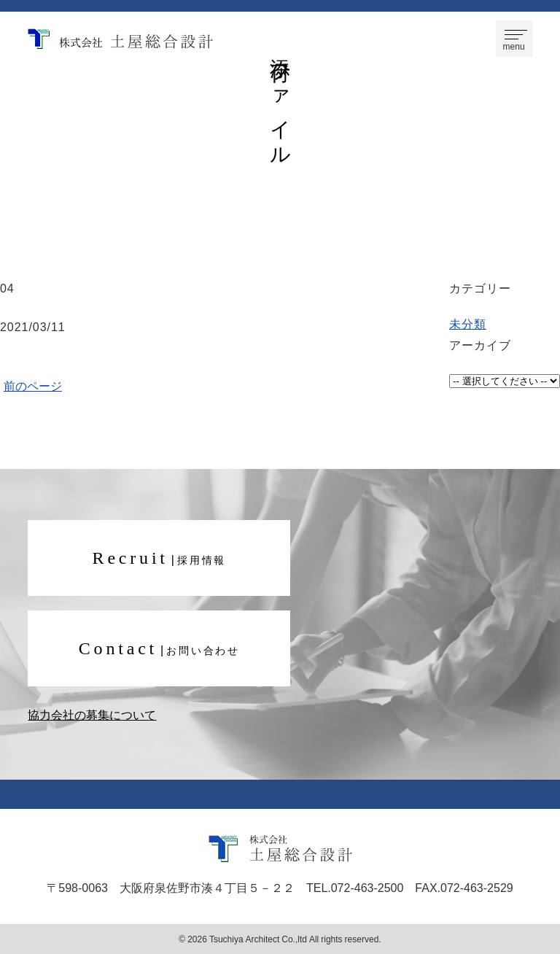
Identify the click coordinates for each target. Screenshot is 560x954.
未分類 (468, 323)
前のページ (33, 385)
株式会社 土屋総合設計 (120, 39)
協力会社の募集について (92, 715)
